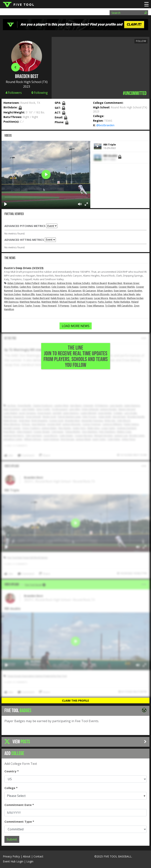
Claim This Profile (75, 701)
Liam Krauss (86, 298)
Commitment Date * (19, 805)
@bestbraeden (105, 125)
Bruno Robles (11, 287)
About (27, 856)
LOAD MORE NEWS (76, 326)
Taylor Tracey (33, 306)
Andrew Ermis (64, 283)
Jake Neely (129, 294)
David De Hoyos (42, 291)
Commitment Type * (19, 821)
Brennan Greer (131, 283)
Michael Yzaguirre (87, 302)
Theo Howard (49, 306)
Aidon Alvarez (48, 283)
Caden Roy (25, 287)
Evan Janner (120, 291)
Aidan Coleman (16, 283)
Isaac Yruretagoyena (47, 294)
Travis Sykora (78, 306)
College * (11, 788)
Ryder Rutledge (122, 302)
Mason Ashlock (117, 298)
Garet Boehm (135, 291)
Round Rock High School (23, 82)
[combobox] (75, 796)
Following (40, 93)
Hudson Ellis (28, 294)
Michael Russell (68, 302)
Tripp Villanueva (95, 306)
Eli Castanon (75, 291)
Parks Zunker (105, 302)
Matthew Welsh (50, 302)
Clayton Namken (41, 287)
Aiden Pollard (32, 283)
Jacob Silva (117, 294)
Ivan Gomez (66, 294)
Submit (12, 839)
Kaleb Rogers (58, 298)
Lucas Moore (101, 298)
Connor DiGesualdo (107, 287)
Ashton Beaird (99, 283)
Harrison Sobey (12, 294)
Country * (12, 771)
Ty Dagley (110, 306)
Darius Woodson (23, 291)
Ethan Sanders (105, 291)
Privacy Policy (11, 856)
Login (30, 861)
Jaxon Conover (23, 298)
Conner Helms (87, 287)
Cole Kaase (73, 287)
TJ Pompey (63, 306)
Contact (38, 856)
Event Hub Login (13, 861)
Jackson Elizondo (100, 294)
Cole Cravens (58, 287)
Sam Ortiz (18, 306)
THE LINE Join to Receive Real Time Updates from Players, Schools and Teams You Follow (76, 356)
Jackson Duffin (82, 294)
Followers (14, 93)
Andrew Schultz (82, 283)
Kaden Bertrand (41, 298)
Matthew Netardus (30, 302)
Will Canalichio (125, 306)
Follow (141, 41)
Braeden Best (115, 283)
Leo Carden (72, 298)
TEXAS (108, 121)
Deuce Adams (60, 291)
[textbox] (75, 796)
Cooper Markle (127, 287)
